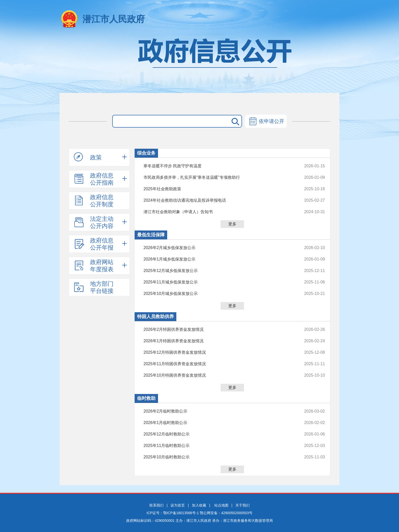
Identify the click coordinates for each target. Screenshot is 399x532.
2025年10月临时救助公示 (217, 457)
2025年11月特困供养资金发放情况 (217, 364)
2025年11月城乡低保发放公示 (217, 282)
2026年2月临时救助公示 (217, 411)
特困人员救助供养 (155, 317)
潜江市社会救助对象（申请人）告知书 (217, 212)
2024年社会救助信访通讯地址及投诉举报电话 (217, 200)
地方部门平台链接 (94, 287)
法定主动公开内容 (94, 222)
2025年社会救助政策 (217, 189)
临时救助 (146, 398)
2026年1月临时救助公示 (217, 423)
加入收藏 (199, 505)
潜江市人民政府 (114, 19)
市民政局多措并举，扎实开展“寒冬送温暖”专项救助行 (217, 178)
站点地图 (221, 505)
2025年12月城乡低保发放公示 (217, 271)
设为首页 (178, 505)
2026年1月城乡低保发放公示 (217, 259)
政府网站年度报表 (94, 266)
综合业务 (146, 153)
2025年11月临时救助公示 (217, 446)
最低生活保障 (151, 235)
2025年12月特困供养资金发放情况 (217, 352)
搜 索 (234, 121)
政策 (88, 157)
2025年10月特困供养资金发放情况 (217, 375)
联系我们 (156, 505)
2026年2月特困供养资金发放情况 (217, 330)
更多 (232, 224)
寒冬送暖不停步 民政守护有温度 (217, 166)
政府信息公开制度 (94, 201)
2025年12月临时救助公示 (217, 434)
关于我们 (243, 505)
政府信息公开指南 (94, 179)
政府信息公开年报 (94, 244)
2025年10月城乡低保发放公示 (217, 294)
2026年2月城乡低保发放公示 (217, 248)
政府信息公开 (199, 63)
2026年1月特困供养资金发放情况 (217, 341)
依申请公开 (266, 122)
